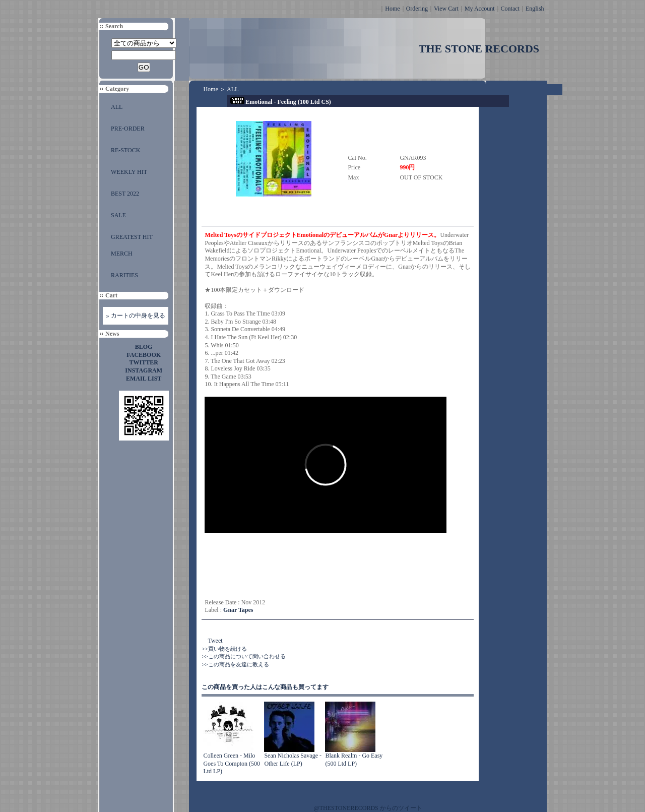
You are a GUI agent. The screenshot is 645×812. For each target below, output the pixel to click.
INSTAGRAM (144, 370)
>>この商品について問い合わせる (243, 656)
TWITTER (144, 362)
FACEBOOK (144, 355)
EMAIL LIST (144, 379)
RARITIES (124, 275)
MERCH (122, 254)
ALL (117, 107)
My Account (480, 9)
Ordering (417, 9)
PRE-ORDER (128, 129)
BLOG (144, 347)
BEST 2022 (125, 194)
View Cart (446, 9)
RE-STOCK (125, 150)
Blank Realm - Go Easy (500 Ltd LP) (354, 760)
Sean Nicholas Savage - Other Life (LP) (293, 760)
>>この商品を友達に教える (235, 664)
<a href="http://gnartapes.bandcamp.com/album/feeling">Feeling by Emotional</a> (305, 566)
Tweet (215, 641)
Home (392, 9)
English (535, 9)
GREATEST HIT (132, 237)
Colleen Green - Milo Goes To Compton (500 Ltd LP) (232, 763)
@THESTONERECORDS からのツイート (368, 808)
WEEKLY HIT (129, 172)
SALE (118, 215)
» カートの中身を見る (136, 316)
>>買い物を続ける (224, 649)
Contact (510, 9)
